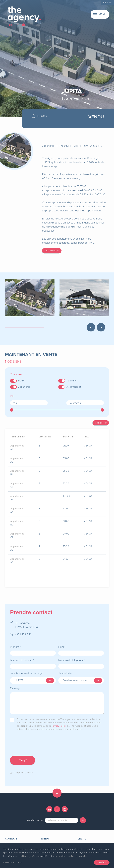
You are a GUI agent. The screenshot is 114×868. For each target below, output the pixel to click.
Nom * (62, 643)
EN (110, 3)
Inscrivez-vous (35, 817)
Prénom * (15, 643)
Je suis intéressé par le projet (27, 670)
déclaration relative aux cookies (71, 856)
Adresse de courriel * (22, 657)
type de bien (18, 437)
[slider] (12, 410)
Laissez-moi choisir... (13, 863)
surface (68, 437)
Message (15, 685)
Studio (21, 381)
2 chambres (24, 387)
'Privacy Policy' (59, 723)
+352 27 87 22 (23, 631)
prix (86, 437)
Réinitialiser (101, 423)
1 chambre (71, 381)
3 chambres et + (75, 387)
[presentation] (35, 743)
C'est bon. (102, 862)
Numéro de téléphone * (72, 657)
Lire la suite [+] (52, 251)
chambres (45, 437)
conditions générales (28, 856)
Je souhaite (65, 670)
